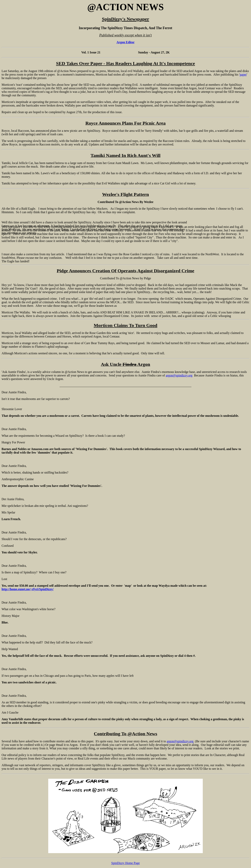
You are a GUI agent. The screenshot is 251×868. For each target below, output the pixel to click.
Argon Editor (125, 42)
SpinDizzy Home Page (125, 863)
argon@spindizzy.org (179, 375)
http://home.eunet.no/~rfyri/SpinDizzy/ (28, 589)
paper (243, 74)
